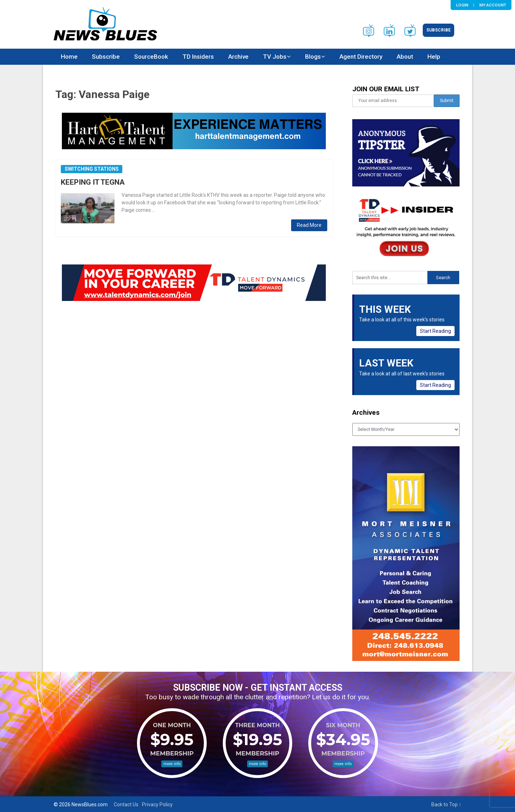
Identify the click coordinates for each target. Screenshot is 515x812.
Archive (238, 57)
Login (462, 5)
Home (69, 57)
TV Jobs (275, 57)
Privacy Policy (157, 804)
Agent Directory (361, 57)
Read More (309, 225)
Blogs (313, 57)
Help (434, 57)
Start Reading (435, 331)
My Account (493, 5)
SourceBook (151, 57)
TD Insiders (198, 57)
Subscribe (438, 30)
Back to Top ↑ (446, 804)
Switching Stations (92, 169)
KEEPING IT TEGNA (93, 182)
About (405, 57)
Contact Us (126, 804)
